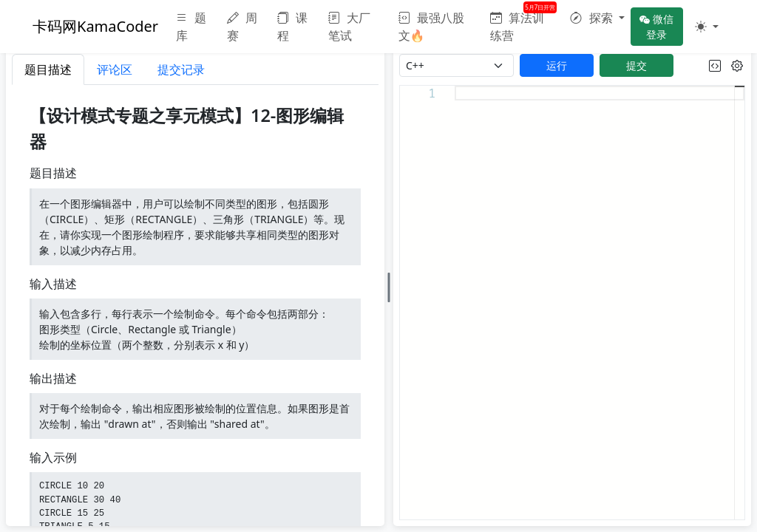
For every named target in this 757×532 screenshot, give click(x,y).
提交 (637, 65)
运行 (557, 65)
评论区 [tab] (115, 69)
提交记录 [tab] (181, 69)
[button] (597, 18)
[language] (456, 65)
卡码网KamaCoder (95, 26)
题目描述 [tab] (48, 69)
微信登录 (656, 27)
